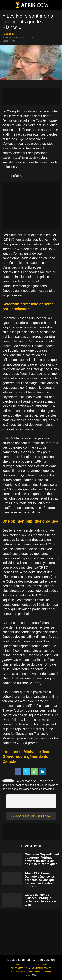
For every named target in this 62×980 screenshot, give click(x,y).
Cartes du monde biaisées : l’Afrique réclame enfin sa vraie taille (40, 900)
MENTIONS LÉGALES (41, 968)
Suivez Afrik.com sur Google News (31, 816)
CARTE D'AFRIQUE (23, 965)
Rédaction (9, 34)
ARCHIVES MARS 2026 (21, 972)
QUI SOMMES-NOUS (20, 968)
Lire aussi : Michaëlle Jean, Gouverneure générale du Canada (27, 757)
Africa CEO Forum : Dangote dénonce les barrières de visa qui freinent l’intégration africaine (40, 880)
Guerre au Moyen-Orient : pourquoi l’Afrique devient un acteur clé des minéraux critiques (42, 859)
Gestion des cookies (42, 972)
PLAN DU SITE (41, 965)
